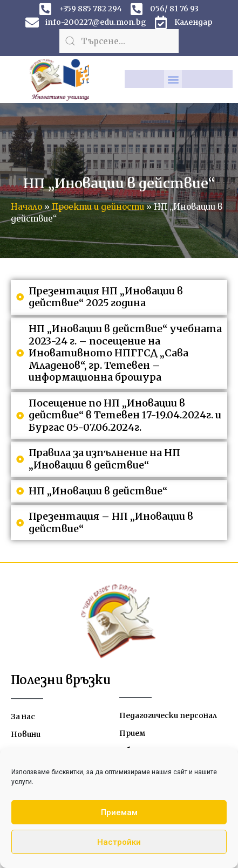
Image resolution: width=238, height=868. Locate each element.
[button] (173, 79)
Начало (26, 207)
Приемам (119, 812)
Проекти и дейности (98, 207)
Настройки (119, 842)
